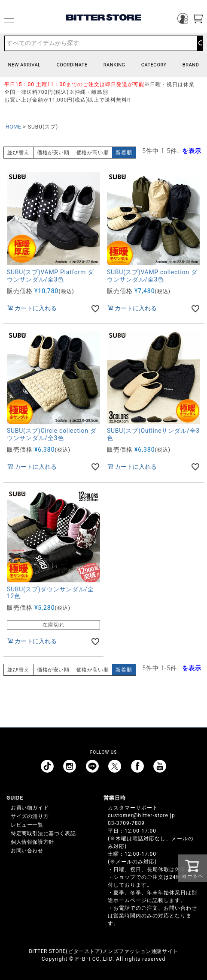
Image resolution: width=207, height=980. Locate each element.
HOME (14, 127)
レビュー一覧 (27, 825)
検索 (200, 43)
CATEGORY (154, 65)
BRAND (191, 65)
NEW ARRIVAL (24, 65)
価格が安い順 (53, 153)
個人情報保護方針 (32, 842)
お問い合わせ (27, 851)
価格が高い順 (93, 153)
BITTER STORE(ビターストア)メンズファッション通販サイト (103, 951)
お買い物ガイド (30, 808)
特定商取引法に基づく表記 (43, 833)
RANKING (114, 65)
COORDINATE (72, 65)
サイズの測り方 (30, 816)
